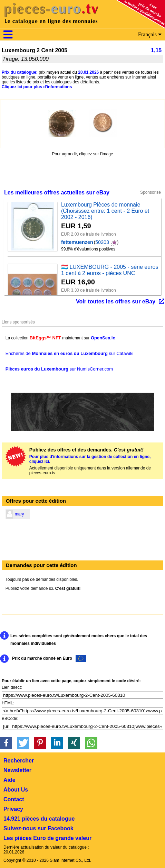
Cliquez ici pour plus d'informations (37, 87)
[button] (6, 743)
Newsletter (17, 770)
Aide (9, 780)
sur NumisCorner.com (59, 369)
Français (150, 34)
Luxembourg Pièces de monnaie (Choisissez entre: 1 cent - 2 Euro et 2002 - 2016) (105, 211)
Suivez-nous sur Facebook (38, 828)
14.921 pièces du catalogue (39, 819)
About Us (16, 790)
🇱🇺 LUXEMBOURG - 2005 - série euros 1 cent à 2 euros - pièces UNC (110, 270)
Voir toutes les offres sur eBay (116, 301)
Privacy (13, 809)
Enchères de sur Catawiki (70, 353)
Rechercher (19, 761)
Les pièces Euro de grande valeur (47, 838)
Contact (14, 799)
